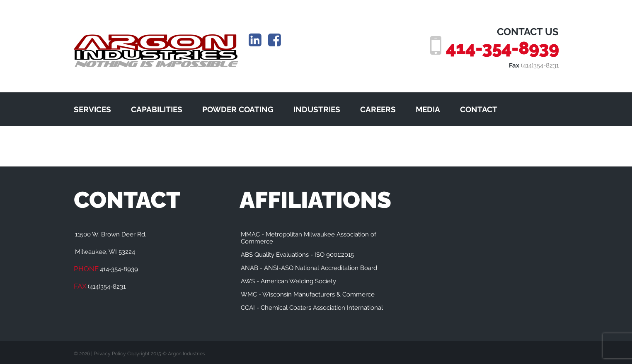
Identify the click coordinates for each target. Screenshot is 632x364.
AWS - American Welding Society (288, 281)
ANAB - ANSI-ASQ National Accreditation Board (309, 268)
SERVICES (92, 109)
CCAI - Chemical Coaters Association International (312, 308)
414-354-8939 (502, 48)
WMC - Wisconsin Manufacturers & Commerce (308, 294)
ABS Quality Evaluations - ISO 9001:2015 (297, 255)
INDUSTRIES (317, 109)
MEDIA (428, 109)
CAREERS (378, 109)
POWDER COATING (238, 109)
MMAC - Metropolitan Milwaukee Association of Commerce (309, 238)
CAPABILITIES (157, 109)
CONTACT (479, 109)
